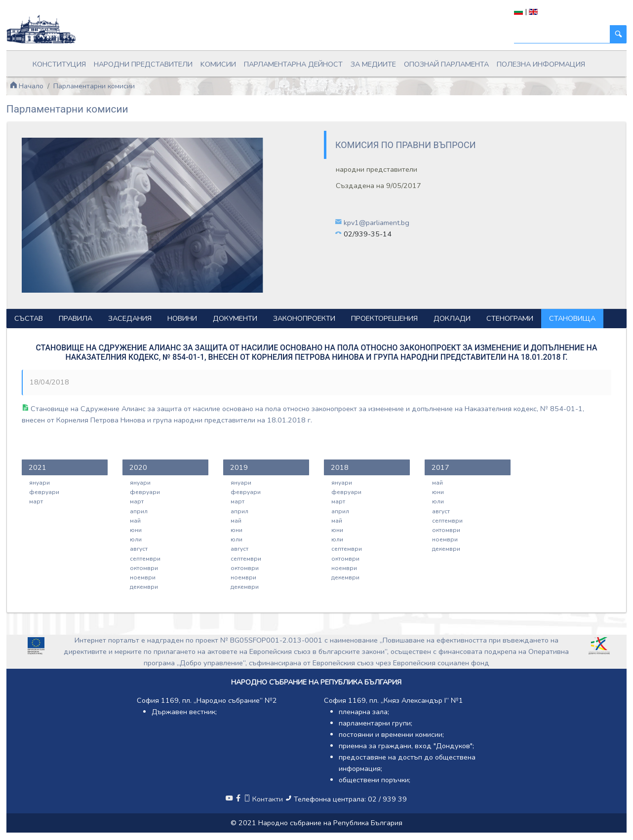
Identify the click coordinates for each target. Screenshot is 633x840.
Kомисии (218, 64)
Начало (27, 86)
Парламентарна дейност (293, 64)
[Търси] (562, 34)
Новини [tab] (182, 318)
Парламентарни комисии (94, 86)
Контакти (264, 799)
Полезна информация (541, 64)
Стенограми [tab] (510, 318)
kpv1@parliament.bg (376, 223)
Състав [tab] (29, 318)
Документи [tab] (235, 318)
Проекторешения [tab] (384, 318)
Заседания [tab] (130, 318)
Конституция (59, 64)
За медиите (373, 64)
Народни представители (143, 64)
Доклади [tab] (452, 318)
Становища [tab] (572, 318)
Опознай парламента (446, 64)
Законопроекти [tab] (304, 318)
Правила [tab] (76, 318)
